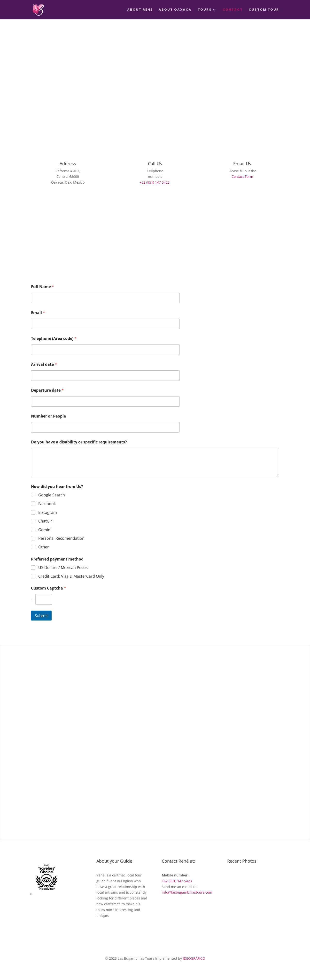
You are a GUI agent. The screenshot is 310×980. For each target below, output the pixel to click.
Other (44, 547)
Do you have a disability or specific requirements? (79, 442)
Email (38, 313)
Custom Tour (264, 10)
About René (140, 10)
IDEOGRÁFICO (194, 958)
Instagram (48, 512)
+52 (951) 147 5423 (155, 182)
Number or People (48, 416)
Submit (41, 616)
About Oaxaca (175, 10)
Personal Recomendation (61, 538)
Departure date (47, 390)
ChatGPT (46, 521)
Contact (233, 10)
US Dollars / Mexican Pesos (63, 568)
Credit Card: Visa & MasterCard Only (71, 576)
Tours (205, 10)
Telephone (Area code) (54, 339)
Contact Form (242, 176)
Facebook (47, 504)
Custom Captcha (49, 588)
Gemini (45, 530)
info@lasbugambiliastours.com (187, 892)
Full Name (43, 287)
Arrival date (44, 364)
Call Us (155, 164)
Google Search (52, 495)
